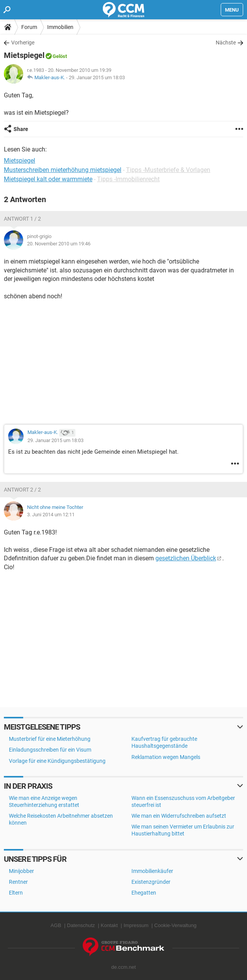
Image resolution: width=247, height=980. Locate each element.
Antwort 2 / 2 (22, 490)
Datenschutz (81, 925)
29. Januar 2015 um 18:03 (97, 77)
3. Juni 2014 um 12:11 (51, 515)
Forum (29, 27)
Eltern (16, 893)
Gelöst (60, 56)
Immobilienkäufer (152, 871)
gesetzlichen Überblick (186, 558)
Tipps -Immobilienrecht (128, 179)
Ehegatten (144, 893)
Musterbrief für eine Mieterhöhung (50, 739)
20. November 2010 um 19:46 (59, 244)
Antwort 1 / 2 (22, 219)
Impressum (136, 925)
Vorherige (23, 43)
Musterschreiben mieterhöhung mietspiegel (63, 170)
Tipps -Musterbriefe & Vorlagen (168, 170)
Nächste (226, 43)
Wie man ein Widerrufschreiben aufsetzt (179, 816)
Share (21, 129)
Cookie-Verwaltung (175, 925)
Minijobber (21, 871)
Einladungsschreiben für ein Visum (50, 750)
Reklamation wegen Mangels (166, 757)
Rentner (18, 882)
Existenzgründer (151, 882)
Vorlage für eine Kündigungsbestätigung (57, 761)
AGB (56, 925)
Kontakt (109, 925)
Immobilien (60, 27)
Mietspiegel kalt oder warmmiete (48, 179)
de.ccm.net (124, 967)
